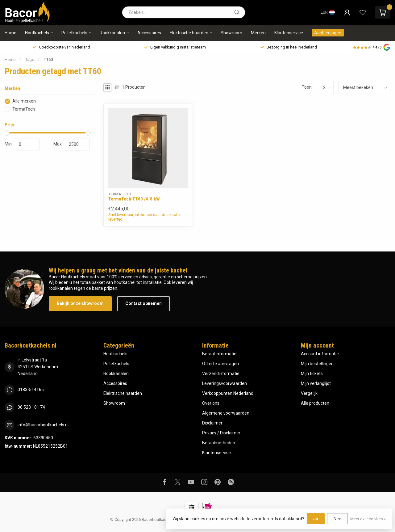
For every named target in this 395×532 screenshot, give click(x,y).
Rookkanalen (112, 33)
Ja (316, 519)
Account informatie (320, 354)
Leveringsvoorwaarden (225, 383)
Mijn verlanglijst (316, 383)
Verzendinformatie (221, 374)
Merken (258, 33)
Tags (29, 59)
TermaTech (24, 109)
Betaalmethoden (219, 443)
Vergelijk (309, 393)
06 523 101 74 (31, 407)
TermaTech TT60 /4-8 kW (134, 199)
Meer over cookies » (368, 519)
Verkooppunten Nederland (228, 393)
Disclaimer (212, 423)
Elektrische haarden (189, 33)
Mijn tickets (312, 374)
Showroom (231, 33)
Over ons (211, 403)
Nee (337, 519)
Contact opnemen (143, 303)
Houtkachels (37, 33)
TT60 (48, 59)
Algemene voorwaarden (226, 413)
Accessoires (149, 33)
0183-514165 (31, 390)
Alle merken (24, 101)
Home (10, 33)
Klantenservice (289, 33)
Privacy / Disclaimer (221, 433)
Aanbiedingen (328, 33)
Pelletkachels (74, 33)
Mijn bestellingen (317, 364)
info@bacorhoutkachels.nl (43, 425)
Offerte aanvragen (220, 364)
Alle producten (315, 403)
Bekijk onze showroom (80, 303)
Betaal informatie (219, 354)
